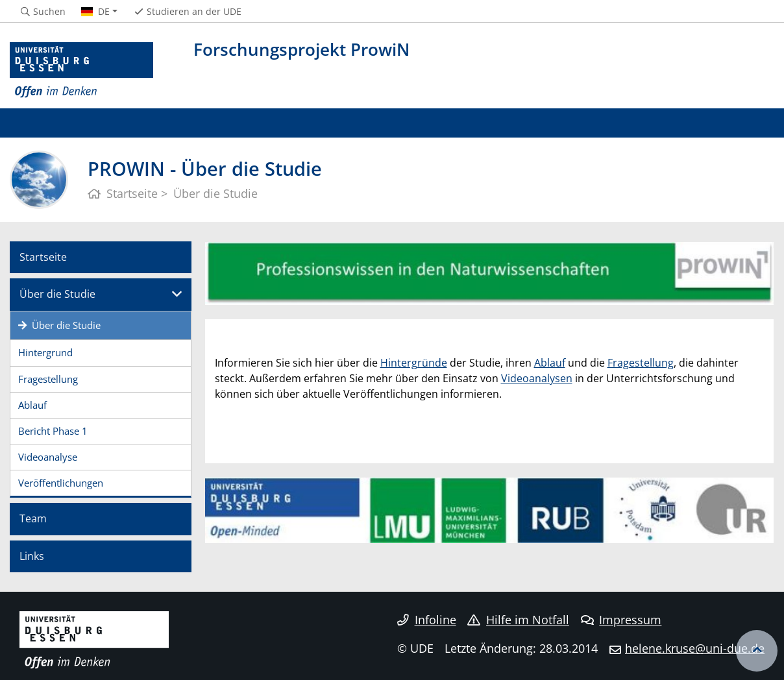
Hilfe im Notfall (518, 620)
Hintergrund (45, 352)
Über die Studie (57, 294)
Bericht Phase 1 (53, 431)
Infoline (427, 620)
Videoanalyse (48, 457)
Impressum (621, 620)
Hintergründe (414, 363)
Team (33, 518)
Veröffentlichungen (61, 483)
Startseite (43, 257)
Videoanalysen (537, 378)
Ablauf (32, 405)
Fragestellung (48, 379)
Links (32, 556)
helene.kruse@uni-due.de (695, 648)
